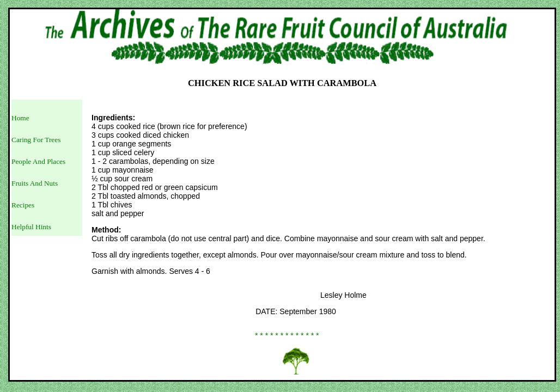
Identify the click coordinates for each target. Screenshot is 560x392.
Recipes (23, 205)
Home (20, 118)
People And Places (38, 161)
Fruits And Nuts (35, 183)
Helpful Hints (31, 227)
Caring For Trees (36, 140)
